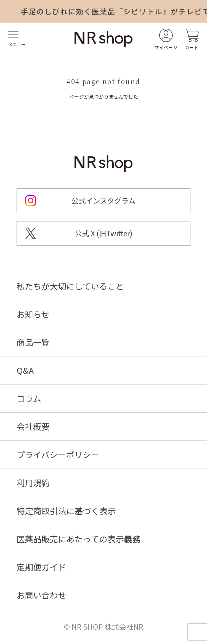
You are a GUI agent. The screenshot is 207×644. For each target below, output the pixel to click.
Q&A (25, 370)
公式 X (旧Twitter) (104, 233)
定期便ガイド (41, 567)
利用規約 (33, 483)
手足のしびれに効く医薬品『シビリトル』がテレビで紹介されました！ (114, 11)
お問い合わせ (41, 595)
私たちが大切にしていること (70, 286)
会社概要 (33, 426)
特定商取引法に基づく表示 (66, 511)
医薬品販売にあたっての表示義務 (79, 539)
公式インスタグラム (104, 201)
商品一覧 (33, 342)
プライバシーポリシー (58, 454)
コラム (29, 398)
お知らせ (33, 314)
